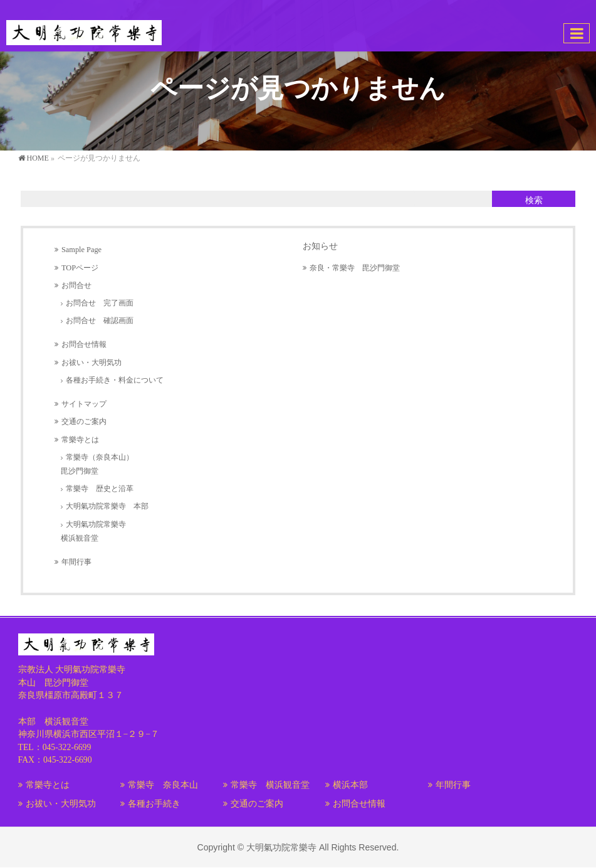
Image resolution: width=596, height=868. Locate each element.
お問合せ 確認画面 (100, 320)
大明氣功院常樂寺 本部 (107, 506)
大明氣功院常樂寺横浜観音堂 (93, 531)
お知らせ (320, 246)
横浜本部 (350, 785)
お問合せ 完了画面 (100, 303)
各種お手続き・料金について (115, 380)
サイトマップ (84, 404)
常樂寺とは (80, 440)
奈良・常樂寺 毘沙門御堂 (355, 268)
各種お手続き (154, 804)
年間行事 (76, 562)
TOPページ (80, 268)
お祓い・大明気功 (91, 363)
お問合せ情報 (84, 344)
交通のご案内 (84, 421)
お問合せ (76, 285)
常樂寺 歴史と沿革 (100, 489)
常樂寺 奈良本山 (163, 785)
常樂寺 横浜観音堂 (270, 785)
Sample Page (81, 250)
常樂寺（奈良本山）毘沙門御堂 (97, 464)
